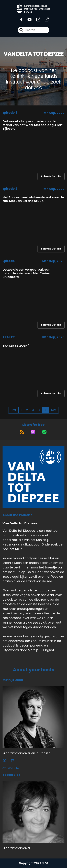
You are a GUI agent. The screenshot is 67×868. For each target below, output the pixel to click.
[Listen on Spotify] (44, 432)
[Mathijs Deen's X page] (6, 761)
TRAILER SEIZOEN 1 (16, 346)
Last (54, 410)
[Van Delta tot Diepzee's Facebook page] (21, 20)
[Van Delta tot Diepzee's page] (36, 20)
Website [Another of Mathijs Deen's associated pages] (11, 768)
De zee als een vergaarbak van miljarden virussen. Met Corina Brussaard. (26, 273)
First (13, 410)
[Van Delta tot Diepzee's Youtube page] (27, 20)
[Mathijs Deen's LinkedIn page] (15, 761)
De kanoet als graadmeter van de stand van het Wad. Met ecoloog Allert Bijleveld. (33, 125)
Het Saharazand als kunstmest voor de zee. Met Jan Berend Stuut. (33, 199)
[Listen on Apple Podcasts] (33, 432)
